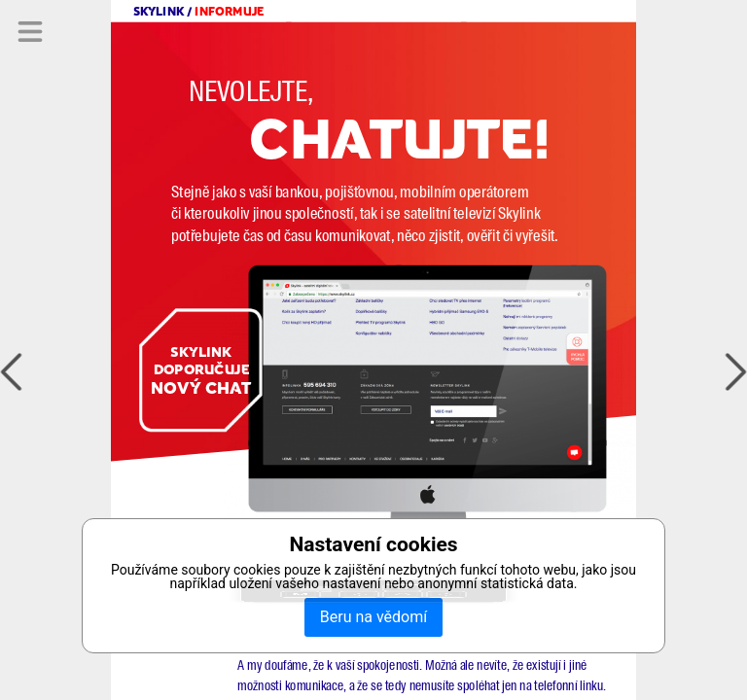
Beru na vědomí (373, 617)
